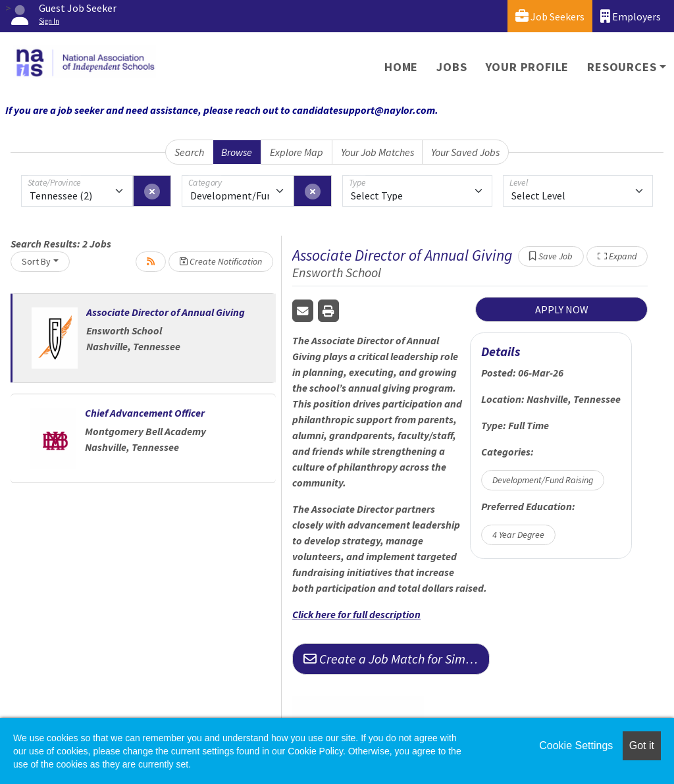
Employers (631, 16)
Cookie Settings (576, 745)
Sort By (36, 261)
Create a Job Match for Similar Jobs (397, 659)
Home (401, 67)
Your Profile (528, 67)
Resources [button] (622, 67)
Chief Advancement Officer (145, 413)
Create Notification (221, 261)
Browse (237, 152)
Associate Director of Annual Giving (166, 312)
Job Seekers (550, 16)
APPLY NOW (562, 309)
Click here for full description (356, 614)
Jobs (452, 67)
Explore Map (297, 152)
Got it (642, 745)
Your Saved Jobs (465, 152)
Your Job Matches (377, 152)
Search (189, 152)
